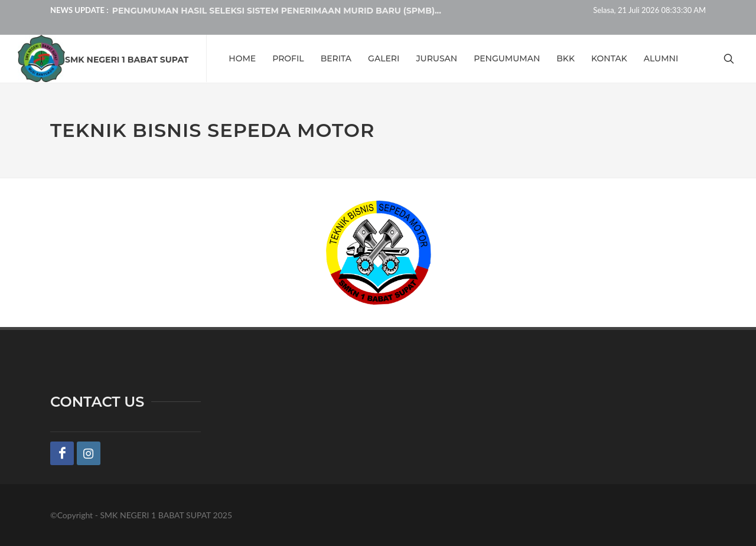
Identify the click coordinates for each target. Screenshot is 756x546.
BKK (566, 58)
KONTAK (609, 58)
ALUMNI (661, 58)
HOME (242, 58)
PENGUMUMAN (507, 58)
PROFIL (288, 58)
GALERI (384, 58)
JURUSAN (436, 58)
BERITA (336, 58)
